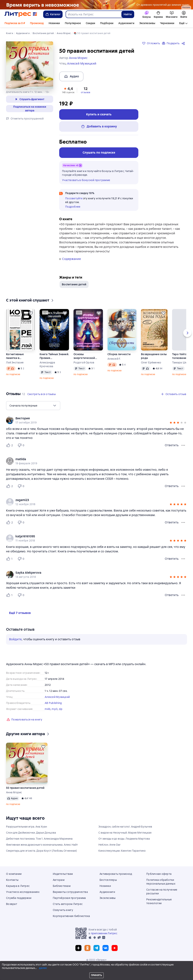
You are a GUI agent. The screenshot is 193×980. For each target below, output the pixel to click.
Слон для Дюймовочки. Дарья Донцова (31, 833)
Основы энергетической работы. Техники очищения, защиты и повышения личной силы (86, 356)
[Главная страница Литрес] (21, 14)
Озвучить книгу (63, 910)
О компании (14, 874)
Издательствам (63, 874)
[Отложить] (31, 313)
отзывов (86, 92)
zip (61, 709)
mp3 (55, 709)
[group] (96, 420)
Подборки (107, 23)
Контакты (12, 880)
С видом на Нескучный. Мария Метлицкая (125, 833)
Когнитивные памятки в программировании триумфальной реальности (20, 356)
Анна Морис (14, 792)
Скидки (90, 23)
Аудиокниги (126, 23)
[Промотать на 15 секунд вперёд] (22, 973)
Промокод (37, 23)
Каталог (53, 14)
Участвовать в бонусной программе (86, 180)
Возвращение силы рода (154, 356)
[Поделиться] (184, 43)
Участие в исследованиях (23, 892)
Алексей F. (114, 359)
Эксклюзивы (147, 23)
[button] (68, 90)
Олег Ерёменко (151, 362)
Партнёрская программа (69, 898)
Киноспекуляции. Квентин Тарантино (122, 851)
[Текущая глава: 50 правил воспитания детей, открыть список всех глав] (28, 973)
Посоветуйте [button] (74, 198)
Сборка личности (119, 354)
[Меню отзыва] (183, 445)
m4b (48, 709)
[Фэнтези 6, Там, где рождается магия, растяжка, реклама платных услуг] (96, 5)
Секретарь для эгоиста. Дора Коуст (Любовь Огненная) (41, 851)
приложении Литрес (104, 933)
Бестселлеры (108, 880)
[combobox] (93, 14)
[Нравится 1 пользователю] (10, 559)
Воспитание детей (74, 284)
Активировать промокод (116, 874)
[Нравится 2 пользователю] (10, 445)
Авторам (59, 880)
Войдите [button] (15, 639)
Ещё (182, 23)
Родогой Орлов (84, 362)
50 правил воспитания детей (25, 788)
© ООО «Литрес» (96, 960)
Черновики (167, 23)
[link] (91, 418)
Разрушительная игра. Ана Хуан (26, 827)
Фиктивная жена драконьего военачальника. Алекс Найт (42, 845)
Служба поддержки (19, 898)
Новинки (54, 23)
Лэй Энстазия (15, 362)
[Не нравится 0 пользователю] (21, 445)
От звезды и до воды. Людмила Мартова (124, 839)
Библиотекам (62, 886)
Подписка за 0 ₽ (15, 23)
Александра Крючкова (47, 364)
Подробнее (73, 207)
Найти (128, 14)
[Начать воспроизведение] (9, 973)
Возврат (12, 904)
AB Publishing (53, 703)
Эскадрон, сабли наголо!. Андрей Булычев (125, 827)
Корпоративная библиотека (71, 916)
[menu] (33, 406)
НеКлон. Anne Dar (110, 845)
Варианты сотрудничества (70, 892)
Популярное (73, 23)
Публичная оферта (159, 874)
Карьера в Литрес (18, 886)
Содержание (71, 259)
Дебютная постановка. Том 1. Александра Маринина (39, 839)
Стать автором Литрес (68, 904)
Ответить (172, 445)
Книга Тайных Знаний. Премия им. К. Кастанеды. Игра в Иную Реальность (54, 356)
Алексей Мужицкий (57, 697)
